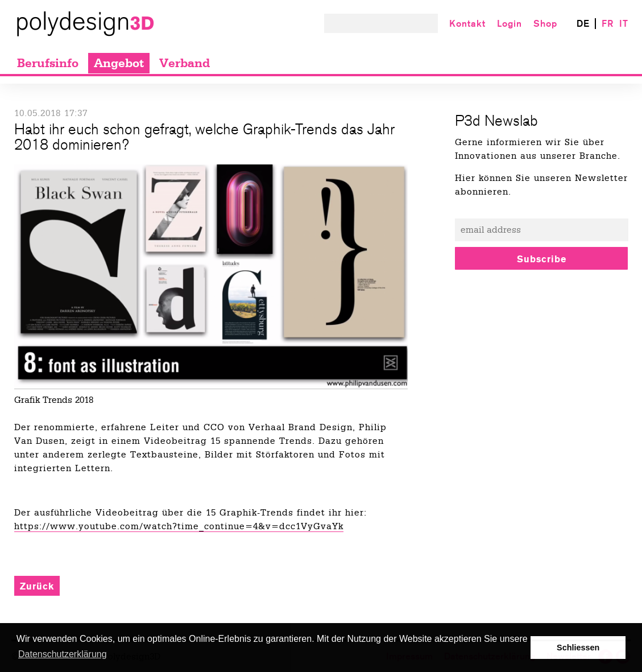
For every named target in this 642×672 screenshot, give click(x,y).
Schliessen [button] (578, 648)
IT (624, 24)
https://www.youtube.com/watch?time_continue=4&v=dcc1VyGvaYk (179, 526)
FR (608, 24)
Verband (185, 63)
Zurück (37, 586)
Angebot (119, 63)
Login (510, 24)
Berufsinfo (48, 63)
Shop (545, 24)
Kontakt (467, 24)
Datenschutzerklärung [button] (63, 654)
